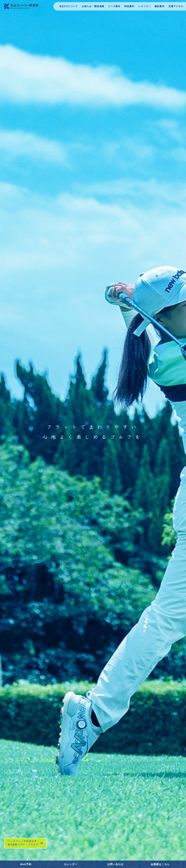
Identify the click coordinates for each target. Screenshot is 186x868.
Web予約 (26, 864)
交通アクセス (176, 8)
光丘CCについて (66, 8)
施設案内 (159, 8)
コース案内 (113, 8)
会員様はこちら (160, 864)
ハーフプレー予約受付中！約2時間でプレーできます (32, 848)
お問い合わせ (115, 864)
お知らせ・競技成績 (91, 8)
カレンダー (71, 864)
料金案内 (128, 8)
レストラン (143, 8)
